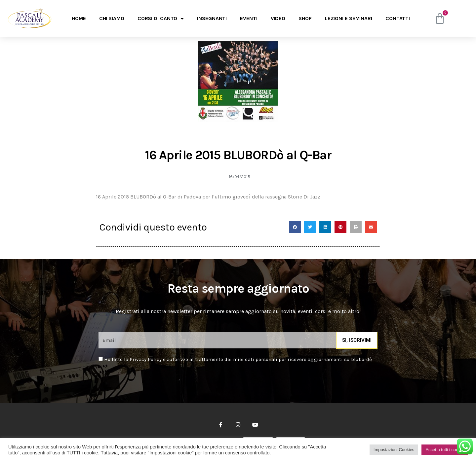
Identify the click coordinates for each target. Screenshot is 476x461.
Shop (305, 18)
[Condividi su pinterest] (340, 227)
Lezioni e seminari (349, 18)
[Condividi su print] (356, 227)
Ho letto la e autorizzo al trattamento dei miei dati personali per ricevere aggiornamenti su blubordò (238, 359)
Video (278, 18)
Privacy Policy (146, 359)
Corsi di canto (161, 18)
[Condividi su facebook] (295, 227)
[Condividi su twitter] (310, 227)
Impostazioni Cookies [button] (394, 450)
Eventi (249, 18)
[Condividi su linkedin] (325, 227)
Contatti (398, 18)
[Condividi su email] (371, 227)
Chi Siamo (112, 18)
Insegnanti (212, 18)
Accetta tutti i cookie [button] (445, 450)
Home (79, 18)
